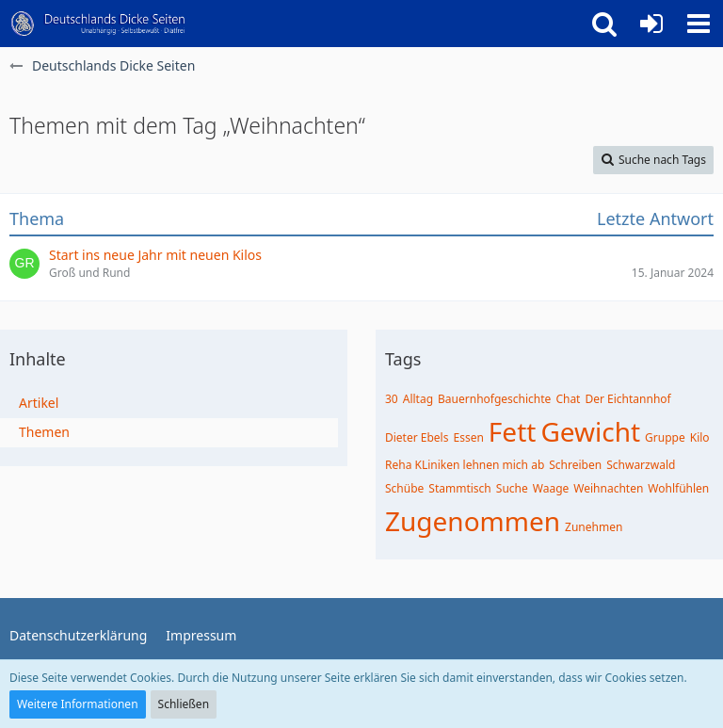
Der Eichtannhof (627, 399)
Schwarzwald (641, 465)
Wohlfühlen (678, 488)
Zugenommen (473, 521)
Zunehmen (594, 527)
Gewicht (590, 431)
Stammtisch (459, 488)
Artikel (39, 403)
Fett (513, 431)
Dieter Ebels (417, 437)
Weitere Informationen (78, 704)
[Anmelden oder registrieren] (651, 24)
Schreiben (575, 465)
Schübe (404, 488)
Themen (44, 432)
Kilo (700, 437)
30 (392, 399)
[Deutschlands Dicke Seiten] (98, 24)
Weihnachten (608, 488)
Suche (512, 488)
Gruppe (665, 437)
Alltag (418, 399)
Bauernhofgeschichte (494, 399)
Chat (568, 399)
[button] (699, 24)
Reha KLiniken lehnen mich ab (465, 465)
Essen (468, 437)
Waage (551, 488)
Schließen (184, 704)
